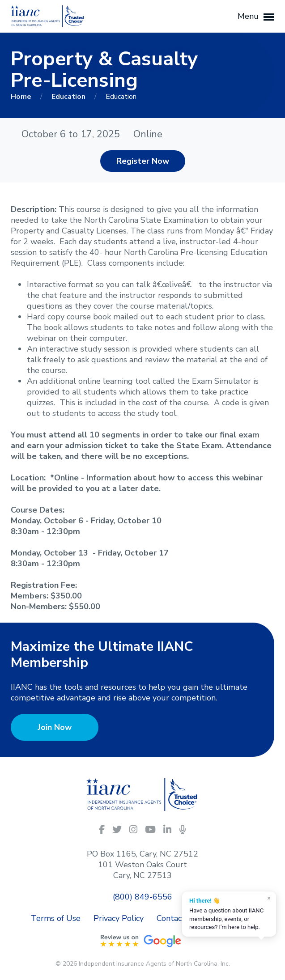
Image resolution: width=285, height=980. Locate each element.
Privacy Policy (119, 918)
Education (69, 97)
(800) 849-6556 (142, 897)
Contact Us (177, 918)
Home (22, 97)
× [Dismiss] (269, 898)
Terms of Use (56, 918)
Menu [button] (256, 17)
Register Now (143, 161)
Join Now (55, 727)
